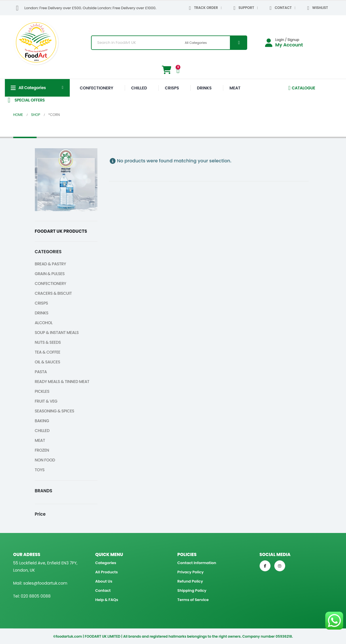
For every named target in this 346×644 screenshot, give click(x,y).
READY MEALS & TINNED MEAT (62, 382)
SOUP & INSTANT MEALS (57, 333)
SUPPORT (243, 8)
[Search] (238, 43)
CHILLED (139, 88)
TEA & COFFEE (48, 352)
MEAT (235, 88)
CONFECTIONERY (97, 88)
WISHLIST (316, 8)
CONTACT (280, 8)
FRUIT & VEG (46, 401)
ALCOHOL (44, 323)
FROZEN (42, 450)
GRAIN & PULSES (50, 274)
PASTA (41, 372)
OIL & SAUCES (48, 362)
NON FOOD (45, 460)
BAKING (42, 421)
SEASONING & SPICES (55, 411)
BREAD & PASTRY (51, 264)
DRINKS (204, 88)
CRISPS (172, 88)
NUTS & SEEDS (48, 342)
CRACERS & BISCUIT (53, 293)
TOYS (40, 470)
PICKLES (42, 391)
